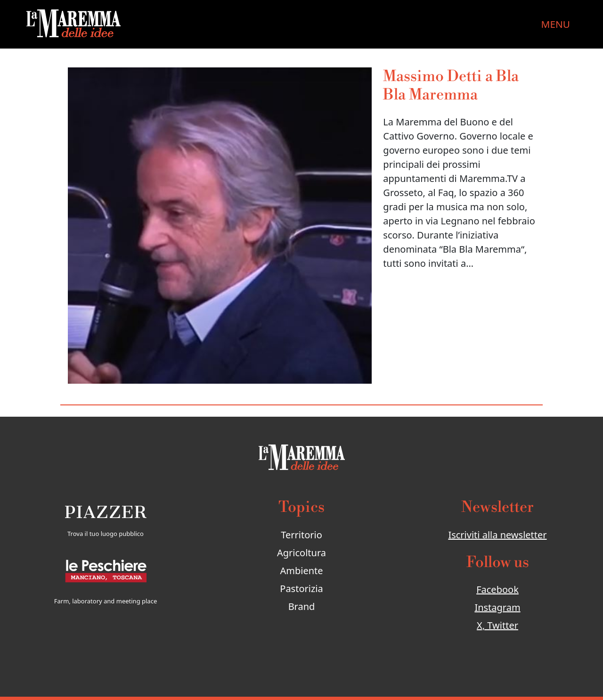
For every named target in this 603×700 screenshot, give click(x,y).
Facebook (497, 589)
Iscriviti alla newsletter (497, 535)
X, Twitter (497, 625)
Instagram (497, 607)
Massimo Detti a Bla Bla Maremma (451, 86)
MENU (556, 24)
